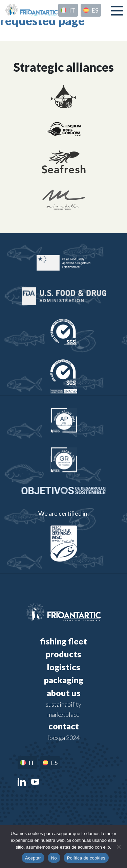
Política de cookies (86, 858)
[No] (119, 847)
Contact (64, 726)
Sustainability (63, 704)
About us (64, 693)
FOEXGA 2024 (63, 738)
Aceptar (33, 858)
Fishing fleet (63, 641)
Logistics (63, 667)
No (54, 858)
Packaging (64, 680)
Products (63, 654)
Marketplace (63, 714)
